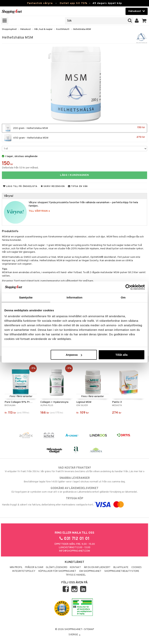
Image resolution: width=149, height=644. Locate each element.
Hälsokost (25, 29)
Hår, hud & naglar (43, 29)
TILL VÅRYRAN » (39, 211)
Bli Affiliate (121, 567)
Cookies (137, 567)
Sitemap (89, 629)
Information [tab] (75, 297)
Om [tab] (123, 297)
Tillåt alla (122, 355)
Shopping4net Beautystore (122, 571)
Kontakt (75, 567)
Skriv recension (53, 186)
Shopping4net (9, 29)
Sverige (74, 635)
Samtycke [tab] (26, 297)
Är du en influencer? (97, 567)
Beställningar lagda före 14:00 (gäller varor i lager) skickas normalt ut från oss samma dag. (74, 480)
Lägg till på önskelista (20, 186)
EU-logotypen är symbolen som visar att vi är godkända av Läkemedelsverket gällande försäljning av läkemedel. (74, 490)
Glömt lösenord (57, 567)
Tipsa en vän (78, 186)
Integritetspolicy (24, 571)
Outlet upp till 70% (73, 3)
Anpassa (74, 355)
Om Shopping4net (90, 571)
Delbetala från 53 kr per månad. (20, 168)
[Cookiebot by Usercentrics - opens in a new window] (128, 287)
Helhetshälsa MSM (82, 29)
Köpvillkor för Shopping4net (57, 571)
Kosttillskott (63, 29)
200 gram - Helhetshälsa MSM (74, 128)
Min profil (16, 567)
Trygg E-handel (76, 575)
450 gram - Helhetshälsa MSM (74, 138)
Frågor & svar (34, 567)
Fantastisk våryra (40, 3)
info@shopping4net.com (74, 551)
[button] (144, 21)
